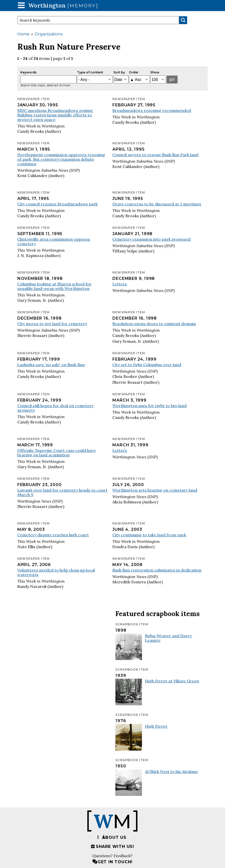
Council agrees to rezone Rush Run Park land (155, 155)
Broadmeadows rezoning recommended (152, 110)
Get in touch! (112, 862)
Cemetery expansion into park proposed (151, 239)
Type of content (90, 72)
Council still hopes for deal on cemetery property (55, 408)
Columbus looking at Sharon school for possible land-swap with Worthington (54, 286)
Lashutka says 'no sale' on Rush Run (51, 365)
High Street (156, 726)
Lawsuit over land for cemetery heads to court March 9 (62, 492)
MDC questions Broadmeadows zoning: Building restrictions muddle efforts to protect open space (55, 115)
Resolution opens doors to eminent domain (154, 324)
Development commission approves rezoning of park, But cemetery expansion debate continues (61, 159)
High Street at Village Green (172, 681)
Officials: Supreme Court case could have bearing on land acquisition (57, 453)
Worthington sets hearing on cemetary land (155, 490)
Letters (120, 284)
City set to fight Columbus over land (147, 365)
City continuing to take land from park (149, 535)
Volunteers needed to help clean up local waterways (56, 572)
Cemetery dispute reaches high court (53, 535)
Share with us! (112, 847)
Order (134, 72)
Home (23, 34)
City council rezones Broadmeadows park (57, 204)
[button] (21, 5)
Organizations (49, 34)
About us (112, 837)
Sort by (119, 72)
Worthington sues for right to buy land (149, 406)
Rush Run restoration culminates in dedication (157, 570)
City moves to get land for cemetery (52, 324)
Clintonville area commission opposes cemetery (54, 241)
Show (155, 72)
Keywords (28, 72)
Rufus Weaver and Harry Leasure (168, 638)
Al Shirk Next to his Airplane (171, 771)
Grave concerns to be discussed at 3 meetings (157, 204)
